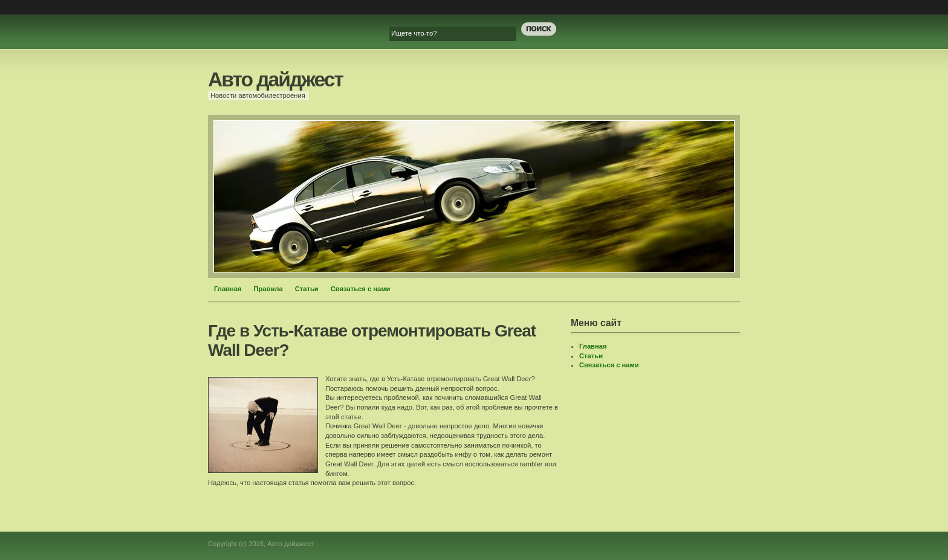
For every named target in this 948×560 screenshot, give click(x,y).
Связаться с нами (361, 289)
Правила (268, 289)
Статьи (307, 289)
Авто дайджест (275, 79)
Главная (228, 289)
